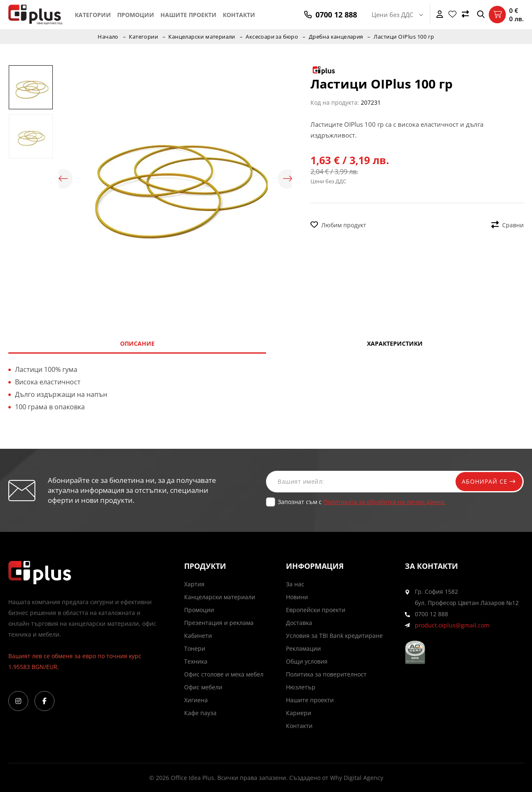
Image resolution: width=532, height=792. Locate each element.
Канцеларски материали (202, 37)
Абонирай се (487, 481)
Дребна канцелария (337, 37)
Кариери (299, 713)
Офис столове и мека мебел (224, 674)
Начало (107, 37)
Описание (137, 343)
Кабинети (198, 636)
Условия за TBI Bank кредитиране (334, 636)
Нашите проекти (188, 15)
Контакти (239, 15)
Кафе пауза (200, 713)
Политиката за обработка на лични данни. (385, 502)
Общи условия (307, 661)
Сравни (507, 225)
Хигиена (196, 700)
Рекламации (303, 648)
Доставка (299, 623)
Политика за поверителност (326, 674)
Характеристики (395, 343)
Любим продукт (338, 225)
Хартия (194, 584)
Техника (196, 661)
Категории (93, 15)
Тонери (195, 648)
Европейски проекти (316, 610)
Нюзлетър (301, 687)
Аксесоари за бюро (273, 37)
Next (288, 179)
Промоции (136, 15)
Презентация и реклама (219, 623)
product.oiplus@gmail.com (452, 625)
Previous (63, 179)
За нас (295, 584)
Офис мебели (203, 687)
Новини (297, 597)
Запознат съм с (362, 502)
